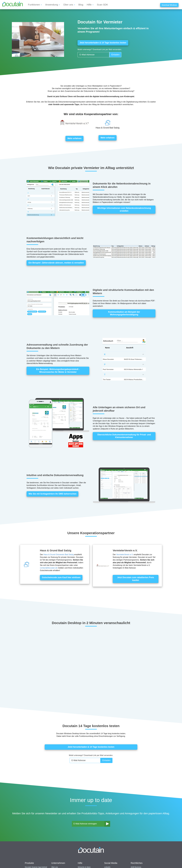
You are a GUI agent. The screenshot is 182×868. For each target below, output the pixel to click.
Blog (81, 5)
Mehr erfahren (74, 138)
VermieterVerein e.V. (125, 555)
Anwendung (53, 5)
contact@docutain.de (49, 568)
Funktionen (35, 5)
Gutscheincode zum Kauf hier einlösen (61, 577)
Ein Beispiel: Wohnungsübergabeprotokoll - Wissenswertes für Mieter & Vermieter (58, 371)
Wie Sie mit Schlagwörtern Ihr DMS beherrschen (52, 494)
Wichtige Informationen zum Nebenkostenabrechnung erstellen (124, 209)
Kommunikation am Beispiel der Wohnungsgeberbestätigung (124, 313)
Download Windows (169, 5)
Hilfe (90, 5)
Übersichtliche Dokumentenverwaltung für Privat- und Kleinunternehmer (124, 436)
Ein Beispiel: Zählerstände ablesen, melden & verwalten (56, 263)
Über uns (69, 5)
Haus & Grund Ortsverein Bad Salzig (59, 555)
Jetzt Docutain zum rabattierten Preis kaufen (136, 579)
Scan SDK (102, 5)
